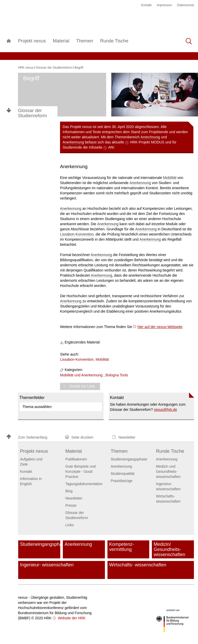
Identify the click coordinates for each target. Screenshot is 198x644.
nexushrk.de (166, 410)
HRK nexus (26, 68)
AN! (111, 147)
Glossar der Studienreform (32, 113)
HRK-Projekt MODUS (147, 142)
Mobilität (170, 178)
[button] (33, 437)
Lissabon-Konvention (77, 234)
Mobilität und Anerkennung (81, 375)
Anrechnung (150, 137)
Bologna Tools (117, 375)
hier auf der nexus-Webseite (160, 327)
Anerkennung (73, 142)
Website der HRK (71, 618)
